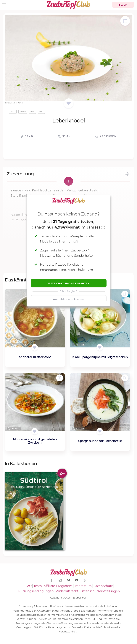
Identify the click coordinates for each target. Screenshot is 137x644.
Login (123, 5)
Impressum (83, 586)
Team (38, 586)
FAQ (29, 586)
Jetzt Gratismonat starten (69, 283)
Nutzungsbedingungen (36, 591)
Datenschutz (103, 586)
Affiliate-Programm (58, 586)
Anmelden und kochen (68, 299)
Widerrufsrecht (67, 591)
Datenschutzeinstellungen (100, 591)
